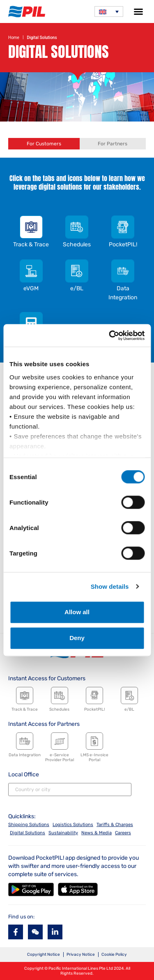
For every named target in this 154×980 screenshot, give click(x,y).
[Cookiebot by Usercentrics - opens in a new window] (110, 335)
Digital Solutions (28, 833)
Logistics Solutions (73, 825)
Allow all (77, 612)
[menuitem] (109, 11)
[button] (138, 11)
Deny (77, 638)
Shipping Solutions (29, 825)
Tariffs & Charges (115, 825)
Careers (123, 833)
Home (14, 38)
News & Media (97, 833)
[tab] (44, 144)
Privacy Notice (81, 955)
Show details (110, 586)
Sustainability (63, 833)
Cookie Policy (114, 955)
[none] (109, 11)
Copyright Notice (44, 955)
